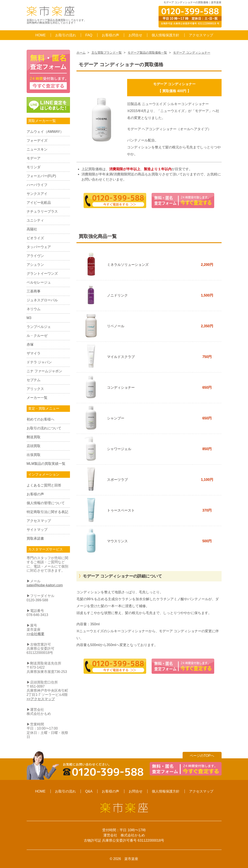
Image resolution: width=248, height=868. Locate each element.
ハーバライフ (37, 185)
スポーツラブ (117, 480)
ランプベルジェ (39, 327)
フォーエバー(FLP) (41, 176)
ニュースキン (37, 149)
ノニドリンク (117, 295)
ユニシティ (35, 220)
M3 (29, 318)
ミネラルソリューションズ (128, 265)
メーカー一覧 (37, 398)
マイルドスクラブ (121, 357)
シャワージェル (119, 449)
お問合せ (135, 35)
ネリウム (34, 309)
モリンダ (34, 167)
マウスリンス (117, 541)
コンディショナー (121, 387)
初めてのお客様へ (41, 419)
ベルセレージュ (39, 282)
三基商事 (34, 291)
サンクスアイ (37, 194)
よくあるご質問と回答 (44, 485)
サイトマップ (37, 530)
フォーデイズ (37, 140)
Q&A (89, 791)
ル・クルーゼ (37, 336)
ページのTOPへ (202, 756)
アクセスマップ (201, 35)
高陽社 (32, 229)
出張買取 (34, 455)
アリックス (35, 389)
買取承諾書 (35, 538)
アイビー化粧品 (39, 203)
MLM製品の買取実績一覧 (46, 464)
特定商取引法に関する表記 (47, 512)
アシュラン (35, 265)
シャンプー (116, 418)
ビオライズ (35, 238)
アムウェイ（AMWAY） (45, 132)
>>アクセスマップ (41, 699)
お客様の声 (110, 35)
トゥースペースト (121, 510)
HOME (41, 35)
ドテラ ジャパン (39, 362)
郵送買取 (34, 437)
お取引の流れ (66, 35)
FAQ (89, 35)
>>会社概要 (36, 634)
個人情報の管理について (46, 503)
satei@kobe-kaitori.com (45, 585)
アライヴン (35, 256)
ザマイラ (34, 353)
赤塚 (30, 344)
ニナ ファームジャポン (44, 371)
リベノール (116, 326)
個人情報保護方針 (165, 35)
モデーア (34, 158)
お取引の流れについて (44, 428)
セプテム (34, 380)
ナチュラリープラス (42, 211)
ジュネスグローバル (42, 300)
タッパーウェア (39, 247)
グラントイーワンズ (42, 274)
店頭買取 (34, 446)
